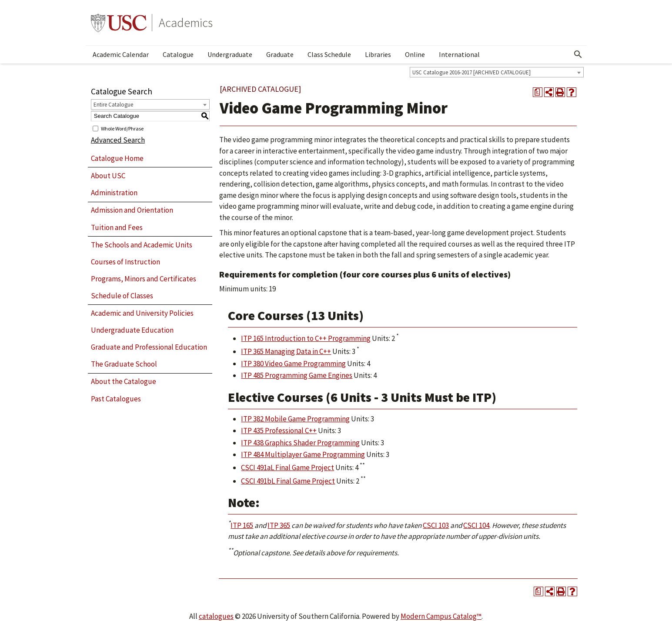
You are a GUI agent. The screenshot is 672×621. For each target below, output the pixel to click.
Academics (186, 23)
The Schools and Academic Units (142, 245)
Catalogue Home (117, 158)
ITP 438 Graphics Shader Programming (300, 443)
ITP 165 (242, 525)
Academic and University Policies (142, 313)
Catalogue (178, 54)
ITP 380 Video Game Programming (293, 364)
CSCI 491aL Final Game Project (288, 467)
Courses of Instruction (125, 262)
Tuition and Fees (117, 227)
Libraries (378, 54)
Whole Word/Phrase (122, 128)
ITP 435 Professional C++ (279, 431)
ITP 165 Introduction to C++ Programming (306, 338)
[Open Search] (578, 54)
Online (415, 54)
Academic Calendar (121, 54)
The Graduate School (124, 364)
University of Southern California (119, 23)
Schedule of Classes (122, 296)
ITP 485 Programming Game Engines (297, 375)
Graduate (280, 54)
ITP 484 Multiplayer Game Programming (303, 454)
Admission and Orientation (132, 210)
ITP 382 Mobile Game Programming (295, 419)
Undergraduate (230, 54)
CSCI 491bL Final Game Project (288, 481)
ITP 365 (279, 525)
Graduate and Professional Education (149, 347)
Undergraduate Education (132, 330)
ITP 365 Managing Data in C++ (286, 351)
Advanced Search (118, 140)
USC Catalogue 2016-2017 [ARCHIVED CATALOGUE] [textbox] (471, 72)
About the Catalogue (124, 381)
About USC (108, 176)
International (459, 54)
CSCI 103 (436, 525)
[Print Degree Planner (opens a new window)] (538, 92)
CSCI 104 (476, 525)
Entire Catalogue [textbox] (113, 105)
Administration (114, 193)
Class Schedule (329, 54)
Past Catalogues (116, 399)
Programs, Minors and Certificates (144, 279)
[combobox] (497, 72)
